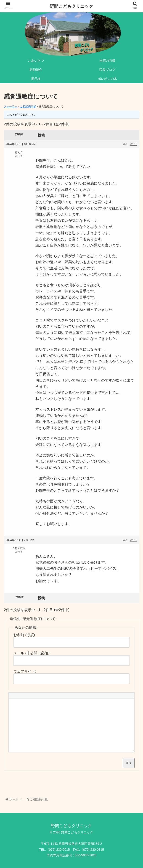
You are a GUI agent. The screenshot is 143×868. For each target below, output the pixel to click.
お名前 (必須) (24, 635)
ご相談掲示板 (28, 106)
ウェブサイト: (25, 671)
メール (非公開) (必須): (32, 653)
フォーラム (11, 106)
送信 (129, 763)
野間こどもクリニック (71, 6)
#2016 (134, 540)
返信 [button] (125, 144)
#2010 (134, 144)
